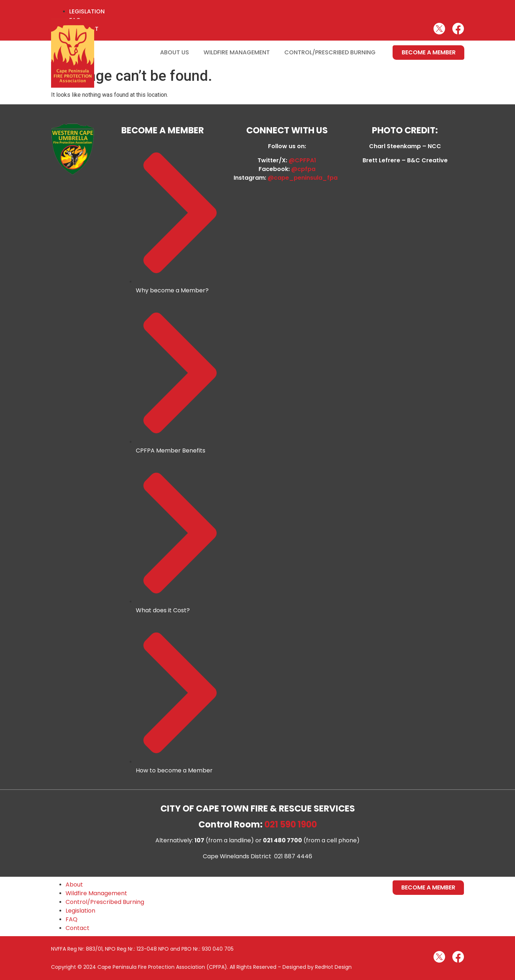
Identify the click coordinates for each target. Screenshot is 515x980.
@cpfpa (303, 169)
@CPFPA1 (302, 160)
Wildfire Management (237, 52)
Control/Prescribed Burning (330, 52)
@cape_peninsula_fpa (304, 178)
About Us (175, 52)
